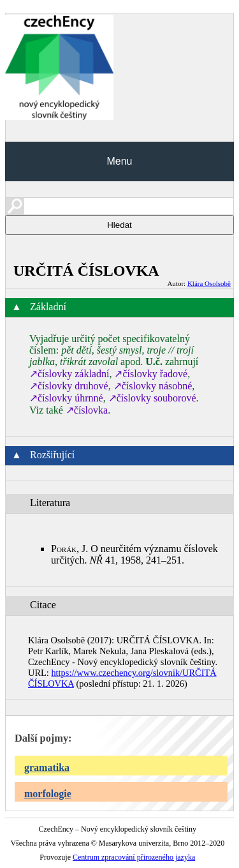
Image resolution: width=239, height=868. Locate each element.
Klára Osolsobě (209, 283)
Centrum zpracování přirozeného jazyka (134, 857)
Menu (119, 161)
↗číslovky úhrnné (66, 398)
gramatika (47, 767)
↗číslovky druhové (69, 386)
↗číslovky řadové (151, 374)
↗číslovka (87, 410)
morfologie (48, 794)
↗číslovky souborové (152, 398)
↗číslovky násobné (153, 386)
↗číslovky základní (69, 374)
